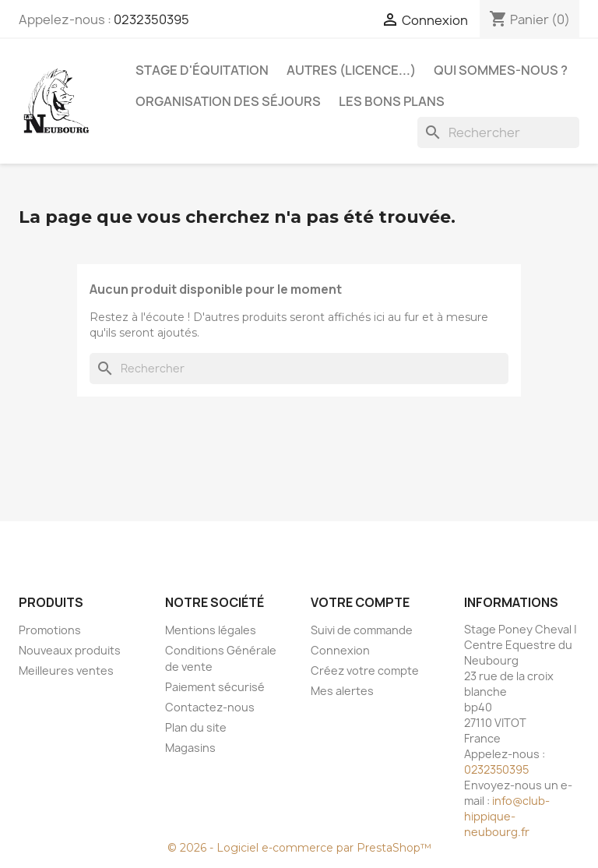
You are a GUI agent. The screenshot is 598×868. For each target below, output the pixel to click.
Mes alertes (342, 691)
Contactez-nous (210, 707)
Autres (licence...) (351, 70)
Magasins (190, 748)
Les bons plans (392, 101)
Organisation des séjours (228, 101)
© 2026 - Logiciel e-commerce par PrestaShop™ (299, 848)
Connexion (340, 650)
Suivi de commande (362, 630)
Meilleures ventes (66, 670)
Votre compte (360, 602)
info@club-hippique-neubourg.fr (507, 816)
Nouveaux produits (70, 650)
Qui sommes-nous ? (501, 70)
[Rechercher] (498, 132)
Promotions (50, 630)
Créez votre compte (365, 670)
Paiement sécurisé (215, 687)
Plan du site (196, 727)
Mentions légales (211, 630)
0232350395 (151, 19)
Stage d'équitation (202, 70)
